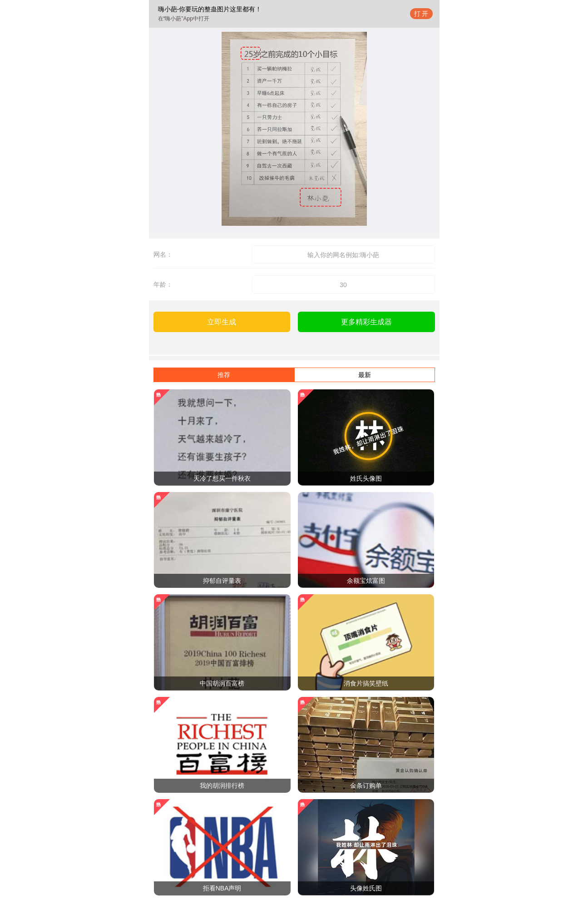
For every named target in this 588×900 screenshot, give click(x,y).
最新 (365, 375)
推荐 (224, 375)
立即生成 (222, 322)
